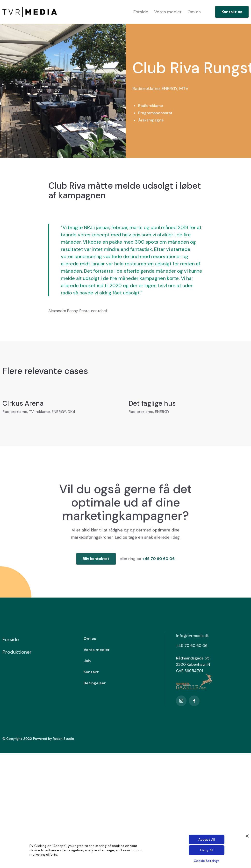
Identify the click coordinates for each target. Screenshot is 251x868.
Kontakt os (232, 12)
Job (87, 661)
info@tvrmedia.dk (192, 636)
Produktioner (17, 652)
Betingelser (95, 683)
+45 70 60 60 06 (158, 562)
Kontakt (91, 672)
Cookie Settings (207, 861)
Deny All (207, 850)
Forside (141, 12)
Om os (194, 12)
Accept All (207, 839)
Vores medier (168, 12)
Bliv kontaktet (96, 562)
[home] (30, 12)
